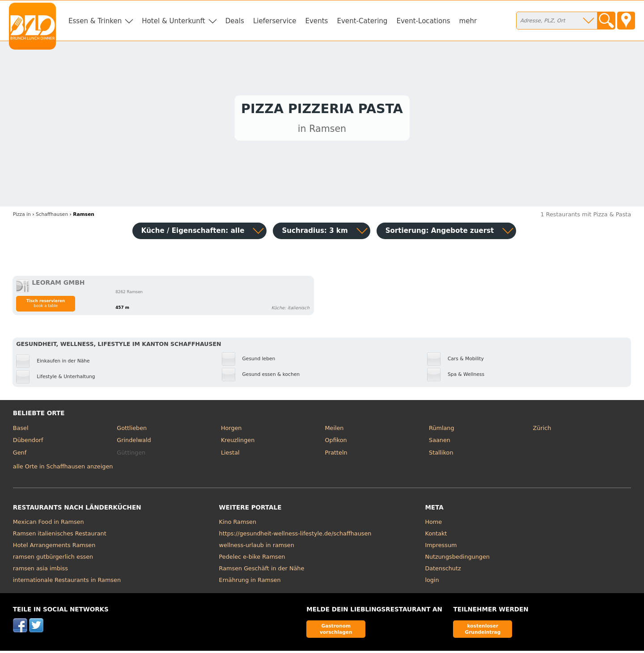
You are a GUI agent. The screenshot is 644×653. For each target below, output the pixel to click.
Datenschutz (443, 571)
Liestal (230, 455)
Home (433, 524)
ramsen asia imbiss (40, 571)
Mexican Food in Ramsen (49, 524)
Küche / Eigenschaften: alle (193, 233)
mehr (468, 21)
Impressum (441, 547)
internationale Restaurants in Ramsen (67, 582)
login (432, 582)
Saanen (440, 442)
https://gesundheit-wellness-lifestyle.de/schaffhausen (295, 536)
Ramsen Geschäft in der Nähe (262, 571)
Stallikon (441, 455)
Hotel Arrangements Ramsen (54, 547)
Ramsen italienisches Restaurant (60, 536)
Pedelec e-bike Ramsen (252, 559)
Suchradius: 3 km (315, 233)
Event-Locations (423, 21)
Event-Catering (362, 21)
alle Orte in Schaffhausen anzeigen (63, 469)
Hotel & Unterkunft (173, 21)
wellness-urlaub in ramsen (257, 547)
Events (316, 21)
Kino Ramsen (238, 524)
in (22, 217)
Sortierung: (440, 233)
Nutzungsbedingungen (457, 559)
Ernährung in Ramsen (250, 582)
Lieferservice (275, 21)
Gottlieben (132, 430)
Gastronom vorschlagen (336, 631)
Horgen (231, 430)
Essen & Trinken (95, 21)
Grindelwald (134, 442)
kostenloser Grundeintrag (483, 631)
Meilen (334, 430)
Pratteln (336, 455)
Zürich (542, 430)
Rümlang (441, 430)
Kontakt (436, 536)
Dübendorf (28, 442)
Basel (21, 430)
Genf (20, 455)
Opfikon (336, 442)
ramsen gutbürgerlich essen (53, 559)
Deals (235, 21)
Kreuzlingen (238, 442)
